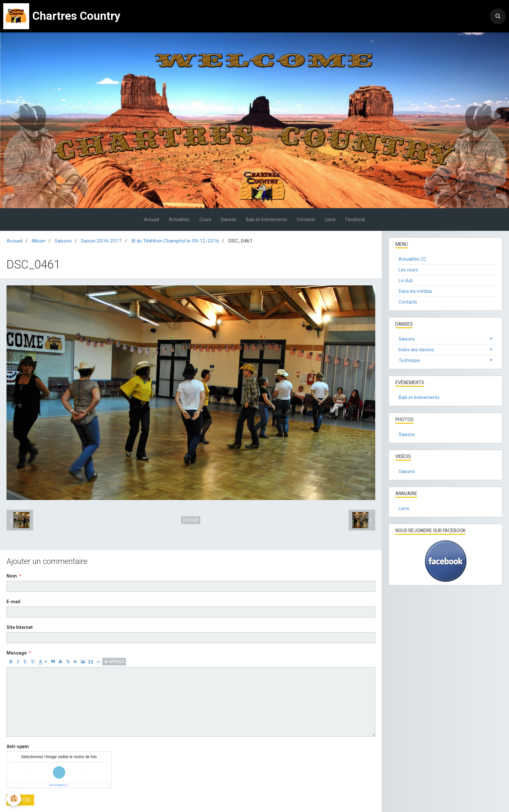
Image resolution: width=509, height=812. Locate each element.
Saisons (63, 241)
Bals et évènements (267, 219)
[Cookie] (14, 799)
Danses (229, 219)
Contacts (306, 219)
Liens (330, 219)
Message (17, 653)
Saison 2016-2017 (101, 241)
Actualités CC (412, 259)
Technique (409, 360)
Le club (406, 281)
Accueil (152, 219)
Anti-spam (18, 746)
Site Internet (20, 627)
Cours (205, 219)
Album (38, 241)
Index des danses (416, 350)
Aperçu (114, 662)
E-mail (13, 602)
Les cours (408, 270)
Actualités (179, 219)
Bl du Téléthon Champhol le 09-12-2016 (175, 241)
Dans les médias (415, 291)
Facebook (355, 219)
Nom (12, 576)
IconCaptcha (58, 785)
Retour (191, 520)
